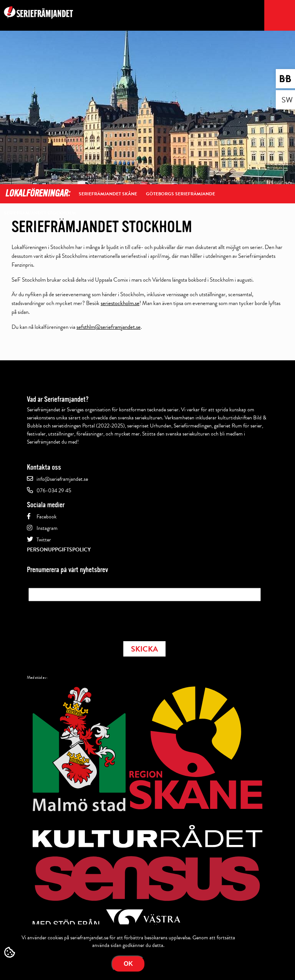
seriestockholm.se (120, 303)
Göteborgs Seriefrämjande (181, 194)
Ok (128, 964)
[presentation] (87, 619)
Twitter (44, 540)
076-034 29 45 (54, 491)
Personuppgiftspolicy (59, 550)
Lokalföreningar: (37, 194)
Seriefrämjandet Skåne (108, 194)
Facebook (46, 517)
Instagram (47, 528)
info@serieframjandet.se (62, 479)
